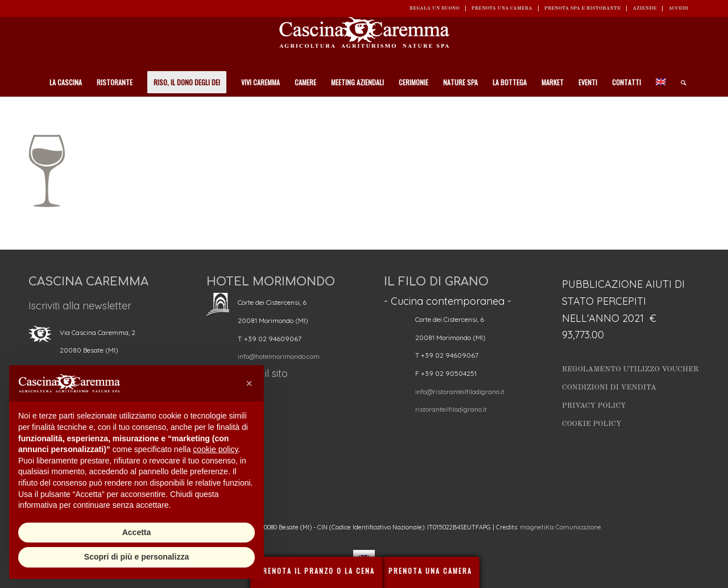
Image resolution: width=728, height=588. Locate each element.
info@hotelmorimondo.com (279, 356)
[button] (249, 383)
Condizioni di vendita (609, 388)
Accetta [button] (137, 532)
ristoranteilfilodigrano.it (451, 409)
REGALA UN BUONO (435, 8)
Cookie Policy (591, 424)
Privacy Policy (594, 406)
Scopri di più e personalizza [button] (136, 557)
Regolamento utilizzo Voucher (630, 369)
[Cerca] (680, 82)
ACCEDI (678, 8)
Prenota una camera (502, 8)
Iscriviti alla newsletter (80, 306)
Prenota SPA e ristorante (583, 8)
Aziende (644, 8)
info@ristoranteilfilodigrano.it (460, 392)
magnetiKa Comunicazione (561, 527)
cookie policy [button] (215, 449)
